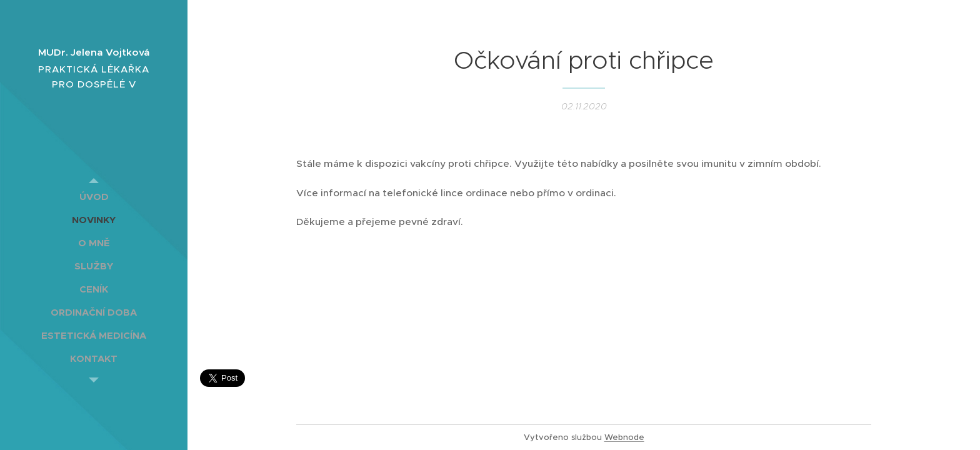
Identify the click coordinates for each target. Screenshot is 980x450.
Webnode (624, 437)
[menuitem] (94, 197)
